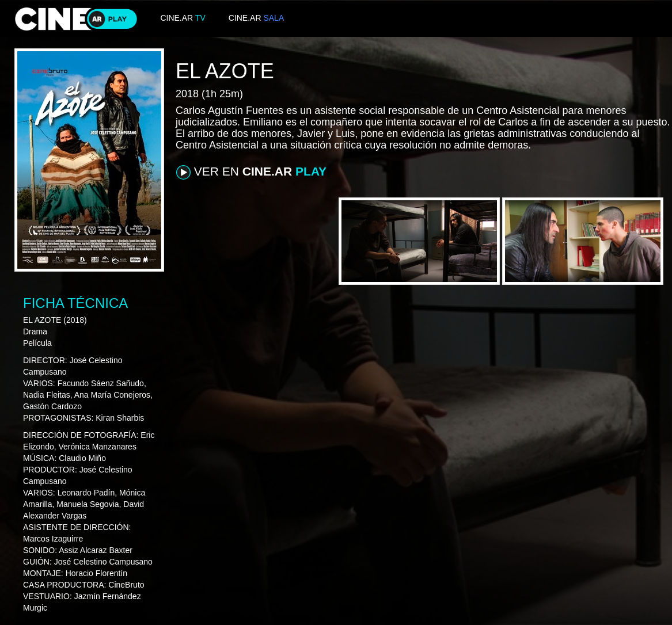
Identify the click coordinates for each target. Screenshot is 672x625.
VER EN (251, 172)
